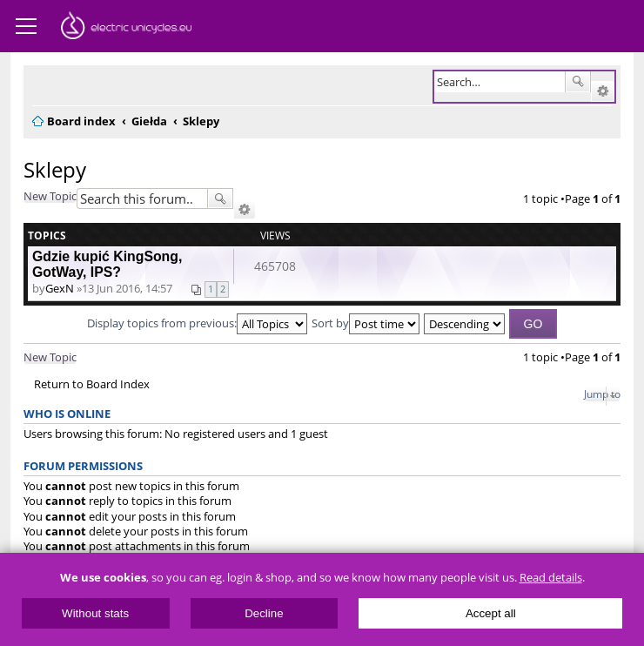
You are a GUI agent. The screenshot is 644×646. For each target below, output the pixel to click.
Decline (264, 613)
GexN (60, 288)
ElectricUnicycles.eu (126, 28)
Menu (26, 26)
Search (578, 82)
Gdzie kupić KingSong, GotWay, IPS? (107, 264)
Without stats (95, 613)
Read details (551, 578)
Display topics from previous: (197, 323)
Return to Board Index (92, 384)
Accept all (491, 613)
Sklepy (55, 169)
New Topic (50, 196)
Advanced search (603, 91)
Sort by (366, 323)
